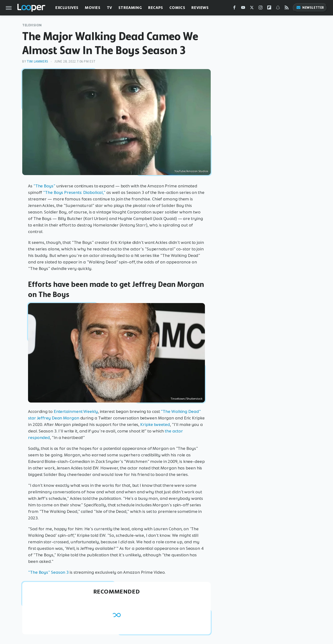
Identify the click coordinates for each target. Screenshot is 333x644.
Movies (93, 8)
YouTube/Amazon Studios (191, 171)
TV (109, 8)
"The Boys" (44, 186)
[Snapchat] (278, 9)
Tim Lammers (38, 61)
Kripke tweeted (155, 425)
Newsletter (310, 8)
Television (32, 25)
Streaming (130, 8)
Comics (177, 8)
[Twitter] (252, 9)
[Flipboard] (269, 9)
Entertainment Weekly (76, 411)
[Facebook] (234, 9)
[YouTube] (243, 9)
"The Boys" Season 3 (48, 572)
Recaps (156, 8)
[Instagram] (261, 9)
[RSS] (287, 9)
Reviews (200, 8)
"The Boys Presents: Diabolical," (74, 192)
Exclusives (67, 8)
